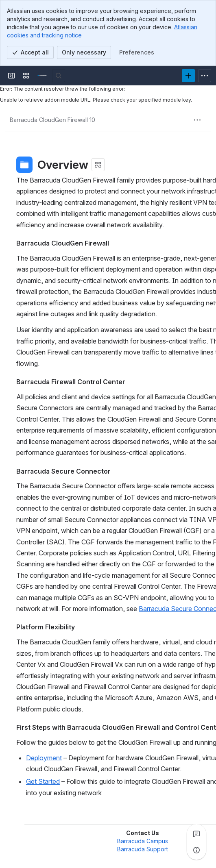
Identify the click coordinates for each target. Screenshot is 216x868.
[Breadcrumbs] (52, 120)
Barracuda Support (143, 849)
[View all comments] (196, 834)
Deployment (44, 758)
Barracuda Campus (143, 841)
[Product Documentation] (42, 76)
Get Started (43, 781)
